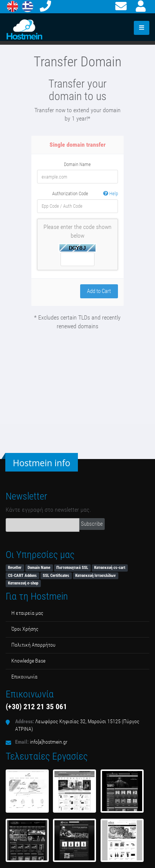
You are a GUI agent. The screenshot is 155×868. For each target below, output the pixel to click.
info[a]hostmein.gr (49, 742)
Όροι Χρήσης (25, 629)
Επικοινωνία (24, 677)
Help (111, 193)
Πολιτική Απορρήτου (33, 645)
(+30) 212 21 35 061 (36, 707)
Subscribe (92, 524)
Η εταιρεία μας (27, 613)
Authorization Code (85, 194)
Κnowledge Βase (28, 661)
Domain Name (77, 164)
